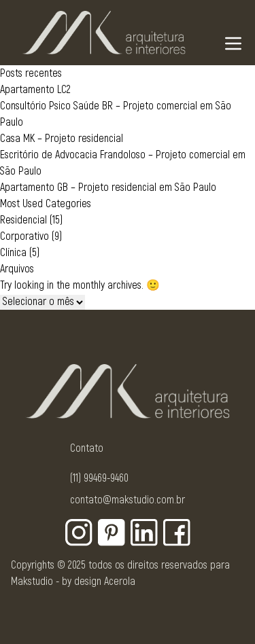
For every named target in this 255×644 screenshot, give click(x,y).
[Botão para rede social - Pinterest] (112, 533)
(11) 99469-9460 (99, 478)
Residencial (23, 220)
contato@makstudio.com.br (128, 500)
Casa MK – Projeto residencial (62, 139)
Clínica (13, 253)
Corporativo (24, 236)
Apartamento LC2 (35, 90)
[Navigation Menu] (233, 43)
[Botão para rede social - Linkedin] (144, 533)
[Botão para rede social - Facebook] (177, 533)
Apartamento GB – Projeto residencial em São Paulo (108, 187)
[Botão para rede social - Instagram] (79, 533)
